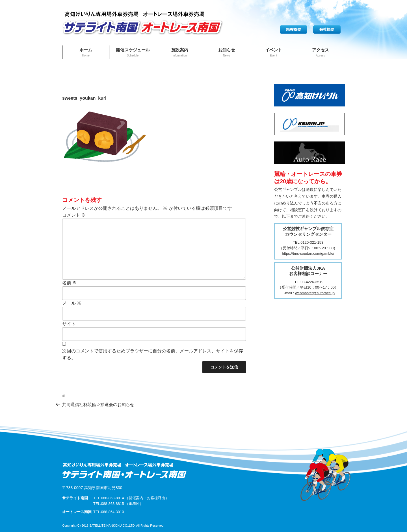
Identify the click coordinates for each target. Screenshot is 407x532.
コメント (74, 215)
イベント (274, 52)
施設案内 (180, 52)
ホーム (86, 52)
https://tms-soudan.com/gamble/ (308, 253)
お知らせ (227, 52)
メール (72, 303)
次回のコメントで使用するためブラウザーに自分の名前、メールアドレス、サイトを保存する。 (153, 354)
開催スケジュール (133, 52)
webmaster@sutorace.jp (315, 293)
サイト (69, 324)
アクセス (321, 52)
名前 (70, 283)
